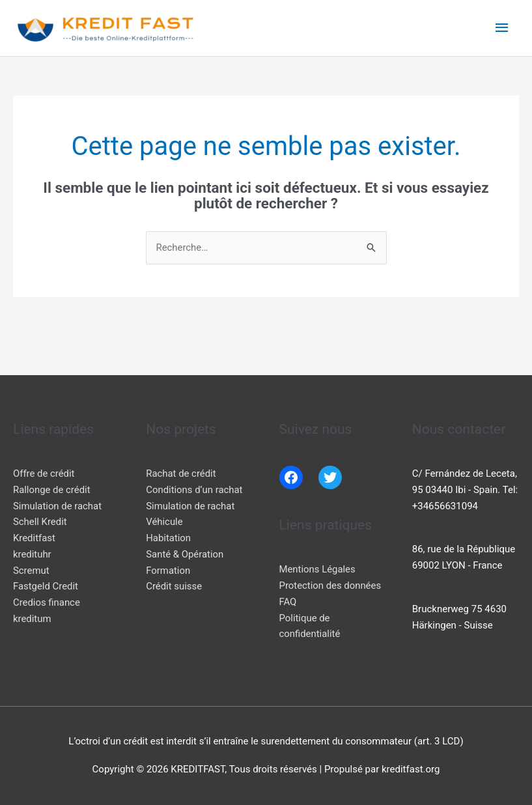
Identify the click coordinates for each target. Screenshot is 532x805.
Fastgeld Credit (46, 586)
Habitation (168, 538)
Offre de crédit (44, 473)
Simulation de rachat (58, 506)
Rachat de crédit (181, 473)
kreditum (32, 619)
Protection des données (331, 586)
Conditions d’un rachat (194, 490)
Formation (168, 571)
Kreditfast (34, 538)
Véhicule (164, 522)
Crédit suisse (174, 586)
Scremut (31, 571)
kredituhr (32, 554)
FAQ (288, 602)
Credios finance (47, 602)
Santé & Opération (185, 554)
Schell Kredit (40, 522)
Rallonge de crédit (52, 490)
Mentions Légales (318, 570)
